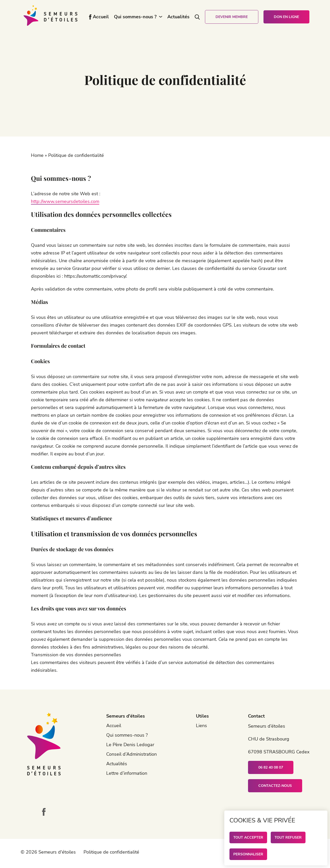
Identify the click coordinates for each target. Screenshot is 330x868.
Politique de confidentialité (111, 852)
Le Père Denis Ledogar (130, 745)
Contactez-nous (275, 786)
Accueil (101, 17)
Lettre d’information (127, 773)
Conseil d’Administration (131, 754)
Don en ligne (286, 17)
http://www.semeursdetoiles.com (65, 201)
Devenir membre (232, 17)
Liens (201, 726)
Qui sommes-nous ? (135, 17)
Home (37, 155)
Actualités (178, 17)
